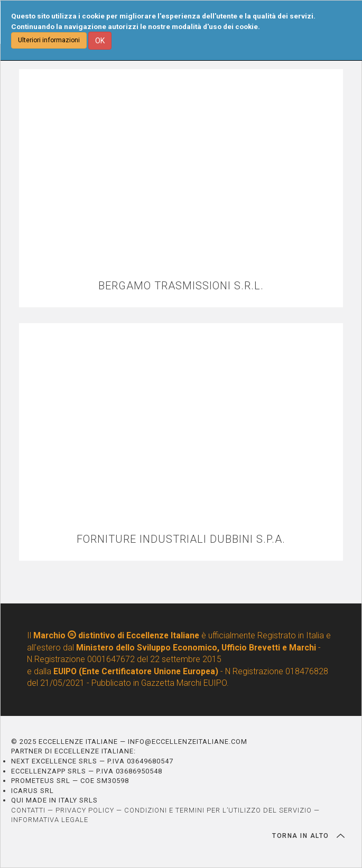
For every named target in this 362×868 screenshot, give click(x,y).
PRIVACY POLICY (85, 810)
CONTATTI (28, 810)
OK (100, 41)
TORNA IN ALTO (308, 836)
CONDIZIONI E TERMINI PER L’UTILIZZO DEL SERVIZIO (218, 810)
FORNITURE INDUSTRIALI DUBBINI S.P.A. (181, 539)
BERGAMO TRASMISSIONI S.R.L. (181, 286)
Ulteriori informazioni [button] (49, 40)
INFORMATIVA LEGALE (50, 820)
